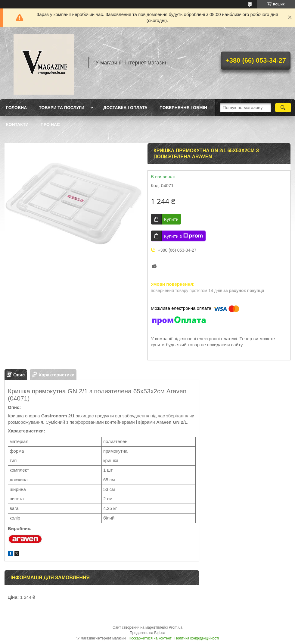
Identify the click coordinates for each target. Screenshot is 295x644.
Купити (171, 219)
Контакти (17, 124)
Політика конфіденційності (197, 638)
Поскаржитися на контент (150, 638)
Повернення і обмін (183, 108)
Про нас (50, 124)
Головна (16, 108)
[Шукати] (283, 108)
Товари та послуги (62, 108)
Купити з (183, 236)
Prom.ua (176, 627)
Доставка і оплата (125, 108)
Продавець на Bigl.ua (147, 633)
